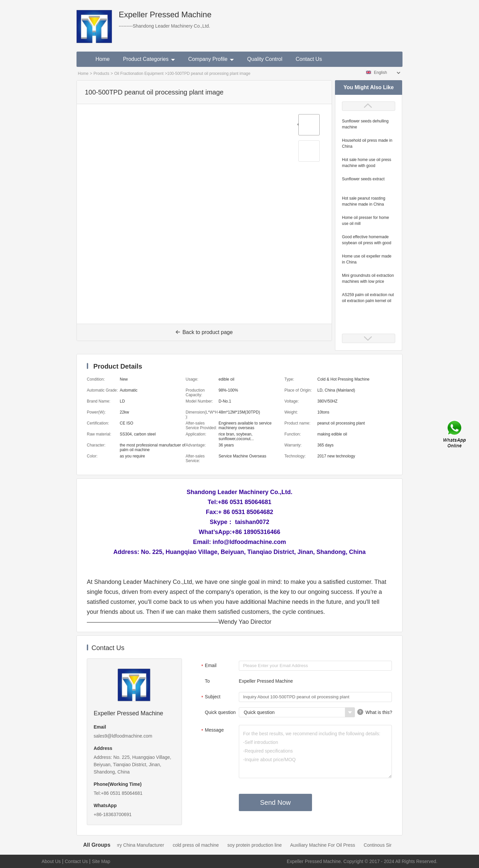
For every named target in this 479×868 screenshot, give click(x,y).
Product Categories (149, 59)
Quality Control (265, 59)
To (207, 681)
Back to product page (204, 332)
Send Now (275, 802)
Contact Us (309, 59)
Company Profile (211, 59)
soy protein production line (260, 845)
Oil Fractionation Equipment (139, 74)
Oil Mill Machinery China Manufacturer (130, 845)
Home (103, 59)
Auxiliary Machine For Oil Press (327, 845)
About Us (51, 861)
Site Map (101, 861)
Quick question (220, 712)
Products (101, 74)
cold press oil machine (201, 845)
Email (208, 666)
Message (212, 731)
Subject (210, 697)
